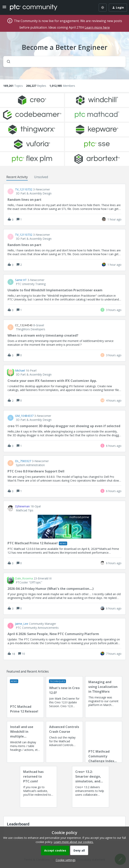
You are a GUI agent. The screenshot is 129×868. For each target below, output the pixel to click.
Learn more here (97, 27)
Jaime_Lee (22, 624)
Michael (20, 371)
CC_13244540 (24, 325)
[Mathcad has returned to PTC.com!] (38, 787)
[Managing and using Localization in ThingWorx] (104, 697)
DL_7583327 (23, 461)
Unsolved (41, 177)
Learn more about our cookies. (74, 842)
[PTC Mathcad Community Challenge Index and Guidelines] (104, 742)
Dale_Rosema (24, 578)
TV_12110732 (24, 189)
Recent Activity (17, 177)
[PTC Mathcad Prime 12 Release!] (25, 697)
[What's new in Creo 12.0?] (64, 697)
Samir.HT (21, 280)
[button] (65, 860)
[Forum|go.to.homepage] (34, 8)
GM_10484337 (24, 416)
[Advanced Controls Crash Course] (64, 742)
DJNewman (22, 506)
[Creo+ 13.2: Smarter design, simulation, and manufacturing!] (91, 787)
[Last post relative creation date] (114, 219)
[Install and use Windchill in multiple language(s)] (25, 742)
